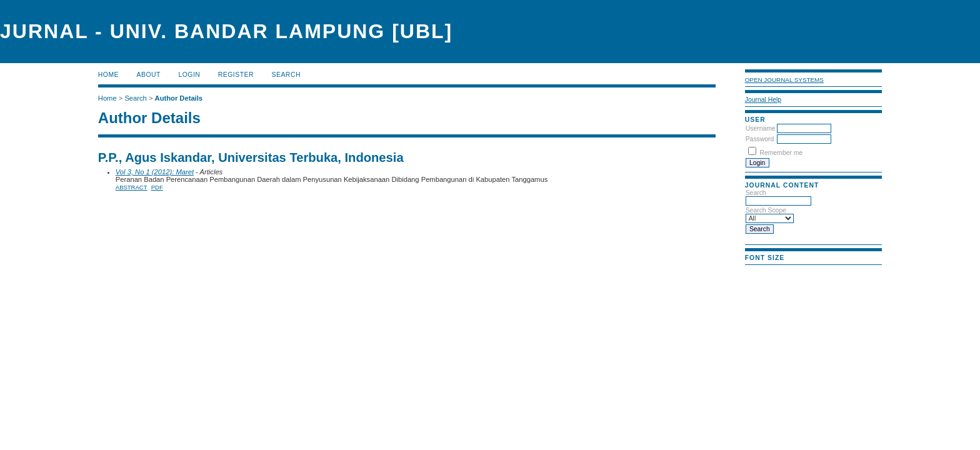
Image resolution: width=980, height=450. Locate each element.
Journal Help (763, 100)
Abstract (132, 187)
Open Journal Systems (784, 80)
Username (761, 128)
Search (286, 75)
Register (236, 75)
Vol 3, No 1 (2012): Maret (155, 172)
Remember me (782, 153)
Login (189, 75)
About (149, 75)
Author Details (179, 98)
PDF (157, 187)
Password (760, 139)
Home (108, 75)
